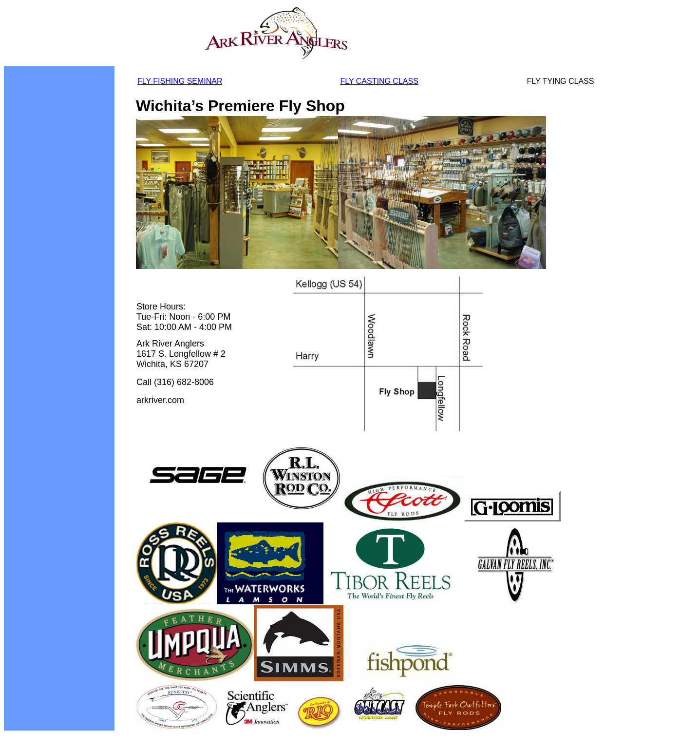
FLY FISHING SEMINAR (180, 81)
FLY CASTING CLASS (379, 81)
